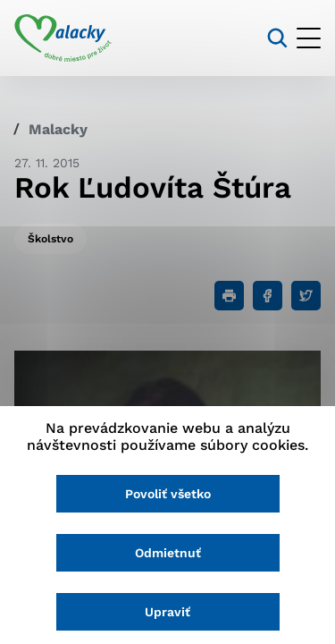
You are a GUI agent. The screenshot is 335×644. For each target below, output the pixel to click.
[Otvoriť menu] (309, 38)
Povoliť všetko (168, 494)
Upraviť (167, 612)
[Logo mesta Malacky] (63, 38)
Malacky (58, 129)
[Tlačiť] (229, 296)
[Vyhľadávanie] (277, 38)
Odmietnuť (168, 553)
